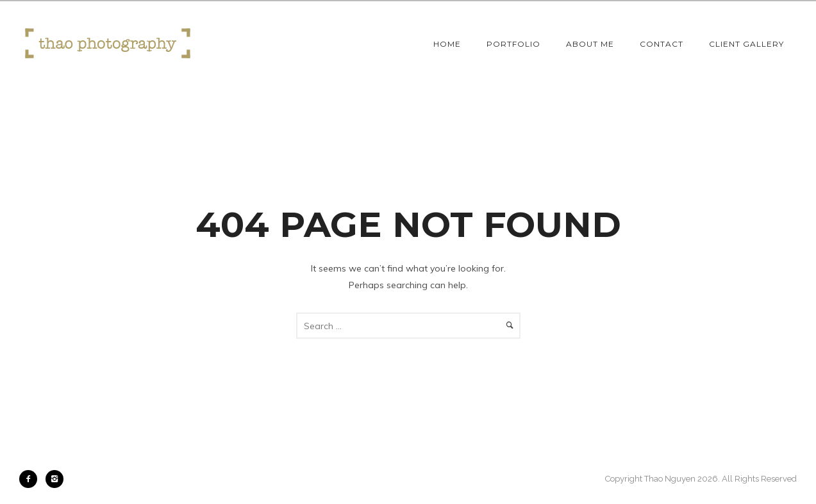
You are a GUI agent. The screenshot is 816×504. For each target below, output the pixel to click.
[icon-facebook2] (31, 479)
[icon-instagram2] (54, 479)
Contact (662, 44)
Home (447, 44)
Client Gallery (746, 44)
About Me (590, 44)
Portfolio (513, 44)
